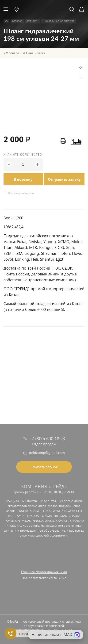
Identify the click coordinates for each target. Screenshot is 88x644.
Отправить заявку (64, 179)
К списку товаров (21, 193)
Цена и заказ (35, 53)
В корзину (23, 179)
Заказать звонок (44, 467)
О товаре (12, 53)
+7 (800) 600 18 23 (47, 438)
